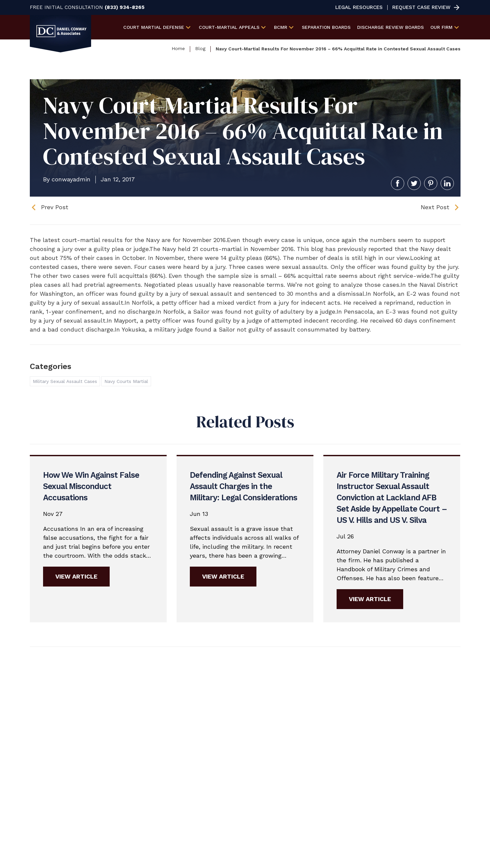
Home (178, 48)
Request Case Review (421, 7)
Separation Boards (326, 27)
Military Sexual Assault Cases (65, 381)
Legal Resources (359, 7)
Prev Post (55, 207)
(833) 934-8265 (125, 7)
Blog (200, 48)
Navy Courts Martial (126, 381)
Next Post (435, 207)
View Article (76, 576)
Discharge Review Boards (390, 27)
